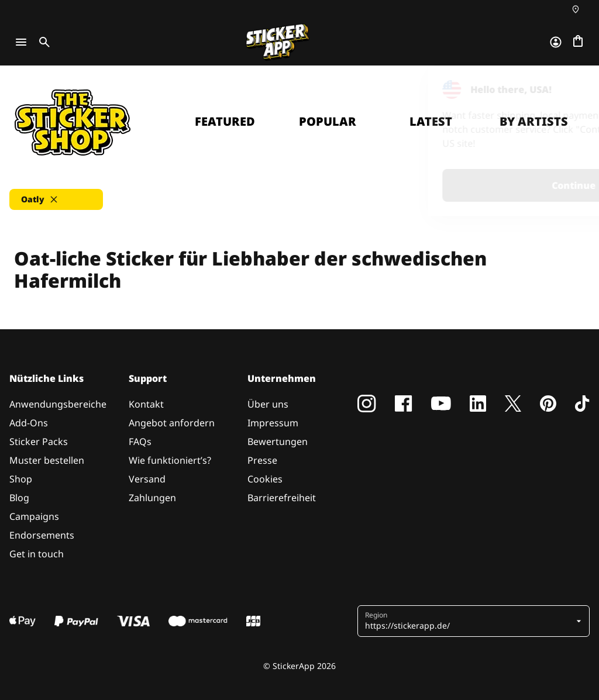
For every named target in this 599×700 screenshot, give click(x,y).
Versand (147, 479)
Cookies (265, 479)
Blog (19, 498)
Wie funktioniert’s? (170, 460)
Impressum (273, 423)
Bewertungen (278, 442)
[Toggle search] (42, 42)
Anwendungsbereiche (58, 404)
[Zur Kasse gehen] (578, 42)
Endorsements (42, 535)
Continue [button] (442, 185)
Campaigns (34, 516)
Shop (21, 479)
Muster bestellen (47, 460)
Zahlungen (152, 498)
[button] (56, 199)
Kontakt (146, 404)
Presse (262, 460)
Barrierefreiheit (282, 498)
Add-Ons (29, 423)
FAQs (140, 442)
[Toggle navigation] (21, 42)
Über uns (268, 404)
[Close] (563, 89)
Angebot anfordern (172, 423)
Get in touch (37, 554)
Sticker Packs (39, 442)
